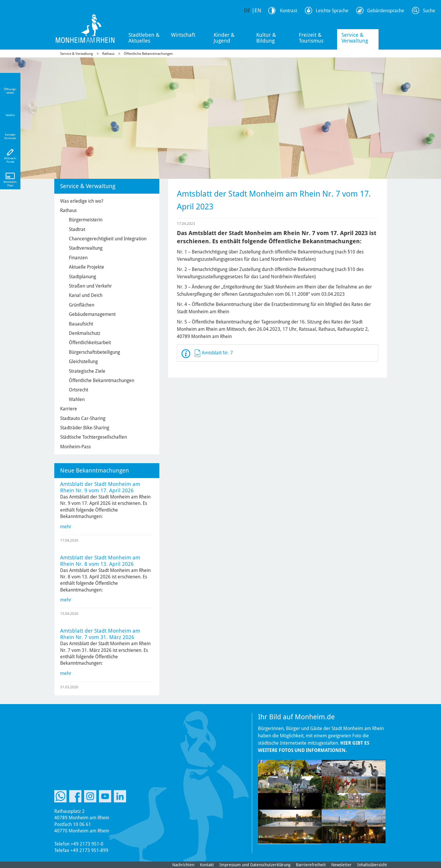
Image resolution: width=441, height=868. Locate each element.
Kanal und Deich (86, 295)
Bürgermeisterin (86, 220)
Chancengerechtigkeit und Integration (108, 239)
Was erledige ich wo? (82, 201)
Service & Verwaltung (355, 38)
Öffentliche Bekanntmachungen (148, 54)
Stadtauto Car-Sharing (83, 418)
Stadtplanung (82, 277)
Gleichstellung (83, 362)
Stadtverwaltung (86, 248)
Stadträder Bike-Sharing (85, 428)
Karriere (69, 409)
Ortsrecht (79, 390)
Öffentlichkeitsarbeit (90, 343)
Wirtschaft (183, 35)
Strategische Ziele (87, 371)
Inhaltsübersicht (372, 865)
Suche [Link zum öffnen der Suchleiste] (429, 11)
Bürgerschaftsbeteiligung (94, 352)
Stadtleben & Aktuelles (144, 38)
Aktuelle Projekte (87, 267)
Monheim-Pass (75, 447)
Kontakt (207, 865)
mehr (66, 527)
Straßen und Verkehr (90, 286)
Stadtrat (77, 229)
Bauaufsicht (81, 324)
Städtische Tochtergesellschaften (94, 437)
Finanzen (78, 258)
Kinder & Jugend (224, 38)
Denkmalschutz (85, 333)
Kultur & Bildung (266, 38)
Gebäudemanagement (92, 314)
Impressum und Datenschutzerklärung (255, 865)
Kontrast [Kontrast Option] (289, 11)
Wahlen (77, 399)
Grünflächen (82, 305)
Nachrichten (183, 865)
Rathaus (108, 54)
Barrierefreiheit (311, 865)
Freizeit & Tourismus (311, 38)
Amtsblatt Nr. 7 (217, 353)
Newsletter (341, 865)
